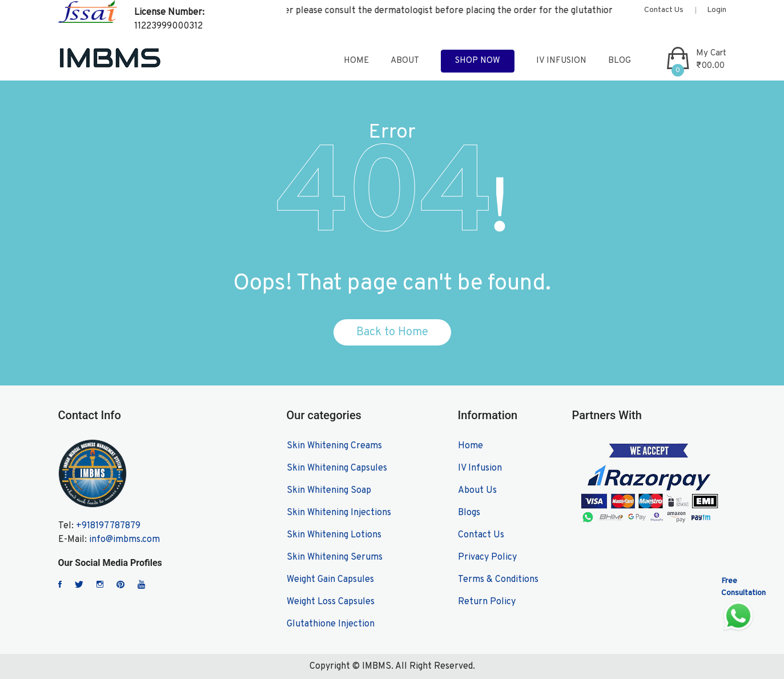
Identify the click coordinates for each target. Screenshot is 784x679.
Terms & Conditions (498, 580)
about (405, 61)
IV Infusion (561, 61)
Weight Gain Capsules (330, 580)
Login (717, 10)
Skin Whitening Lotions (334, 535)
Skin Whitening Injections (339, 513)
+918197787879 (108, 526)
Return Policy (487, 602)
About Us (477, 491)
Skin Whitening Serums (335, 557)
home (356, 61)
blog (620, 61)
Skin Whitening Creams (334, 446)
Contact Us (664, 10)
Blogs (469, 513)
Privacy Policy (487, 557)
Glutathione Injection (331, 624)
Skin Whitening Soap (329, 491)
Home (471, 446)
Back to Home (392, 332)
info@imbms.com (124, 540)
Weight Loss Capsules (331, 602)
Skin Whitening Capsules (337, 468)
